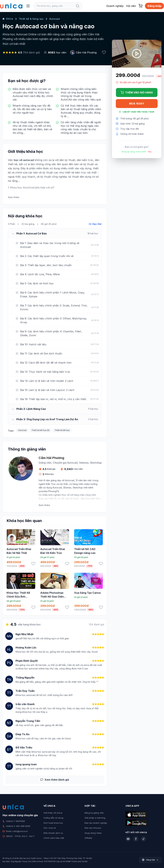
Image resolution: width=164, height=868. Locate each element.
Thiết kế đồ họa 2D (41, 430)
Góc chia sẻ (50, 828)
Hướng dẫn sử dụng (53, 818)
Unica (8, 19)
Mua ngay (137, 104)
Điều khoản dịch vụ (53, 833)
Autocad (55, 19)
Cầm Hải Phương (86, 52)
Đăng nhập (154, 6)
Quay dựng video (93, 833)
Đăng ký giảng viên (94, 813)
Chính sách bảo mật (54, 838)
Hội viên (131, 6)
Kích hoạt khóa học (53, 823)
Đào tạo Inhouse (93, 828)
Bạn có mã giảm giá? (137, 147)
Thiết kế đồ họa (62, 430)
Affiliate (88, 838)
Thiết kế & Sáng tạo (31, 19)
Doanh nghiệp (115, 6)
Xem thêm (14, 197)
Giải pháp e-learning (95, 818)
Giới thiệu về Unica (53, 813)
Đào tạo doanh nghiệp (96, 823)
